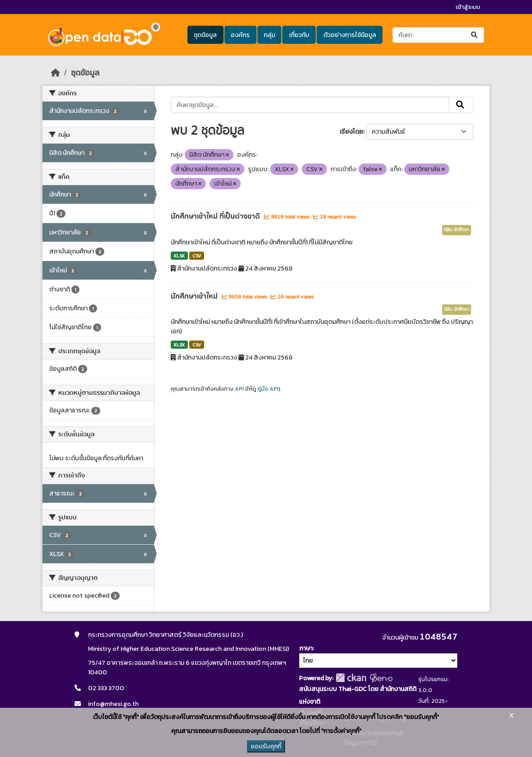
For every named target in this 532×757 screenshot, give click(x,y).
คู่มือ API (268, 389)
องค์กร (240, 35)
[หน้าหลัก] (56, 73)
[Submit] (475, 35)
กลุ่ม (269, 35)
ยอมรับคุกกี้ (266, 746)
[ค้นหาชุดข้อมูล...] (438, 35)
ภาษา (306, 648)
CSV (197, 256)
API (239, 389)
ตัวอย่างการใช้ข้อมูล (350, 35)
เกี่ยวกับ (299, 35)
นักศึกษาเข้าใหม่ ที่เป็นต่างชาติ (216, 216)
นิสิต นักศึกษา (457, 230)
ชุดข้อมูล (205, 35)
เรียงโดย (351, 132)
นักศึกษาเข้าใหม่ (195, 296)
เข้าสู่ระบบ (468, 7)
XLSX (179, 256)
